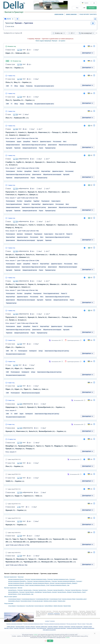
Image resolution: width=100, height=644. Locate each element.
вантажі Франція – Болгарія (50, 592)
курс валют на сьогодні (49, 630)
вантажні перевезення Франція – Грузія (39, 585)
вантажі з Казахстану (77, 627)
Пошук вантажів (9, 604)
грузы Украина (12, 606)
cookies (36, 635)
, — (18, 82)
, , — (24, 496)
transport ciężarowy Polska (69, 599)
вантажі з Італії (88, 627)
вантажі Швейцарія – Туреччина (16, 592)
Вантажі (20, 588)
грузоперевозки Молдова (42, 599)
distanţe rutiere (62, 601)
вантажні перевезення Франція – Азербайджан (20, 583)
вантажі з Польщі (30, 627)
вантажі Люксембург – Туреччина (62, 590)
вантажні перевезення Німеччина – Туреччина (45, 581)
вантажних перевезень (54, 614)
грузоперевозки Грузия (55, 599)
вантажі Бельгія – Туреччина (16, 590)
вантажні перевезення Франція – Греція (18, 585)
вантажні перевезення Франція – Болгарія (44, 583)
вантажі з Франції (53, 627)
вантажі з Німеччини (42, 627)
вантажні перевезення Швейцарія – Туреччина (70, 581)
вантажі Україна (20, 627)
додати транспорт (71, 14)
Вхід (77, 8)
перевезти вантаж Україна (74, 628)
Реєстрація (92, 8)
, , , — (35, 407)
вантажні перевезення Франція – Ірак (60, 585)
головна (47, 621)
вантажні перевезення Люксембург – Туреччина (20, 581)
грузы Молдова (30, 606)
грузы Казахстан (21, 606)
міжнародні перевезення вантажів (56, 628)
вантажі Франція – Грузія (15, 594)
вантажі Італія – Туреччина (46, 590)
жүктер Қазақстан (39, 606)
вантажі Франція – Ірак (28, 594)
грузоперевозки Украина (14, 599)
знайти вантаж (11, 627)
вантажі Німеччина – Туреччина (79, 590)
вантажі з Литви (9, 628)
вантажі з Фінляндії (19, 628)
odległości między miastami (50, 601)
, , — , (27, 389)
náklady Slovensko (58, 606)
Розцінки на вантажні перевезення (14, 624)
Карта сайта (89, 624)
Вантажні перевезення (10, 577)
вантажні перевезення (88, 628)
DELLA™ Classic (82, 624)
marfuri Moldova (49, 606)
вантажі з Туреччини (64, 627)
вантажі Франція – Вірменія (65, 592)
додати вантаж (59, 14)
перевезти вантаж (31, 628)
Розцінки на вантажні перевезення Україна (33, 624)
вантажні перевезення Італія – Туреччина (64, 579)
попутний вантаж (41, 628)
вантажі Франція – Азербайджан (34, 592)
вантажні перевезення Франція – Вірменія (66, 583)
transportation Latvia (81, 599)
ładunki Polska (67, 606)
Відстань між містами (72, 624)
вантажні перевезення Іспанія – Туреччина (42, 579)
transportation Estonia (26, 601)
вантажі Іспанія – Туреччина (31, 590)
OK (50, 641)
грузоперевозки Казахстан (28, 599)
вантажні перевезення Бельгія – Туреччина (19, 579)
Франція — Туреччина (19, 23)
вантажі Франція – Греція (79, 592)
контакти (52, 621)
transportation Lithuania (14, 601)
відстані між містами (38, 601)
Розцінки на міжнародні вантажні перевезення (55, 624)
